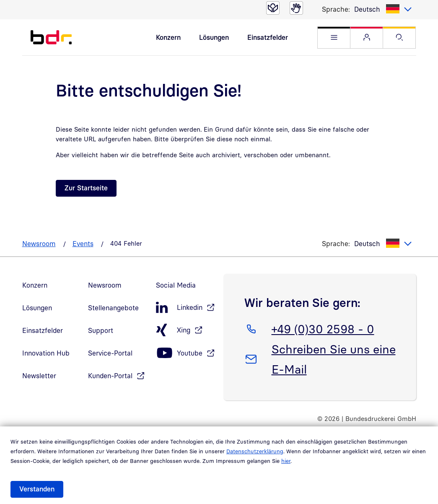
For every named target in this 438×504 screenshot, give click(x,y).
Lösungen (214, 37)
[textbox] (383, 9)
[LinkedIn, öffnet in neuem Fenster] (185, 308)
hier (286, 461)
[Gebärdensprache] (296, 8)
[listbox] (383, 9)
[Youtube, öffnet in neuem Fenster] (185, 353)
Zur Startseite (86, 188)
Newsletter (39, 376)
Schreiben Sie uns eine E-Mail (333, 358)
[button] (334, 38)
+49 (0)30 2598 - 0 (323, 327)
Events (83, 244)
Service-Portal (110, 353)
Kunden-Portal (110, 376)
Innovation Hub (46, 353)
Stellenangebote (113, 308)
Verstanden (37, 489)
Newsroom (39, 244)
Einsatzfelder (268, 37)
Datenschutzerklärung (255, 451)
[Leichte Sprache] (273, 8)
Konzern (168, 37)
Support (101, 330)
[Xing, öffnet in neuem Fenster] (185, 330)
